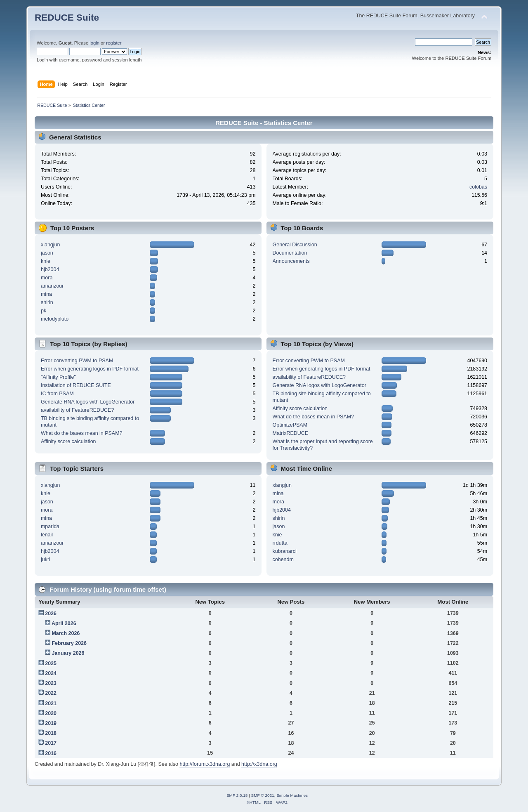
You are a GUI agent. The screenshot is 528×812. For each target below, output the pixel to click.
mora (47, 278)
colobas (478, 187)
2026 (51, 614)
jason (47, 253)
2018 (51, 733)
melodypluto (55, 319)
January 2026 (68, 653)
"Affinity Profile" (58, 377)
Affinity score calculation (68, 441)
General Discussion (295, 245)
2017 (51, 743)
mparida (50, 526)
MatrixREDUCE (291, 433)
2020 (51, 713)
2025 (51, 663)
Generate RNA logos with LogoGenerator (88, 402)
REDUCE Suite (67, 18)
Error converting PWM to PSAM (77, 361)
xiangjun (50, 245)
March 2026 (66, 633)
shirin (47, 302)
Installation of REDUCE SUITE (76, 385)
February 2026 (69, 643)
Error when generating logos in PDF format (90, 369)
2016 (51, 753)
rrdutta (280, 543)
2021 (51, 703)
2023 (51, 683)
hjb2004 (50, 269)
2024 (51, 673)
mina (46, 294)
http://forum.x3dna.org (205, 764)
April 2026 (64, 623)
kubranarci (285, 551)
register (114, 43)
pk (44, 311)
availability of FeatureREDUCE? (77, 410)
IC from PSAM (57, 394)
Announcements (291, 261)
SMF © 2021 (263, 795)
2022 (51, 693)
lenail (47, 535)
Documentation (290, 253)
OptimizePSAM (290, 425)
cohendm (283, 559)
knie (46, 261)
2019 (51, 723)
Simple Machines (292, 795)
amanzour (52, 286)
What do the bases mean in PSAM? (82, 433)
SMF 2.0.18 (237, 795)
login (94, 43)
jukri (46, 559)
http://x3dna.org (259, 764)
